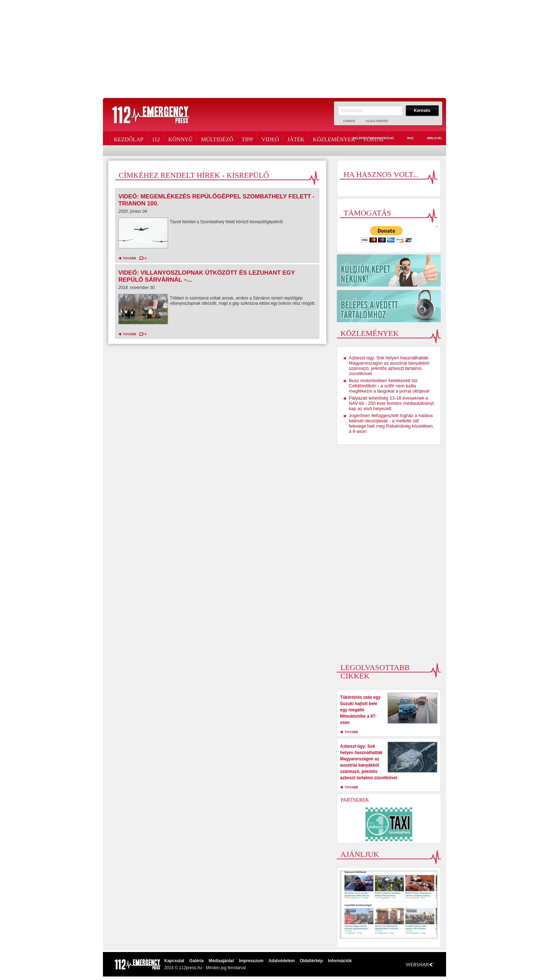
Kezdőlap (128, 138)
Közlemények (334, 138)
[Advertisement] (274, 49)
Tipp (247, 138)
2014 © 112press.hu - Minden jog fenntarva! (205, 968)
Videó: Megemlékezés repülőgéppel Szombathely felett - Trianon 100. (216, 200)
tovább (130, 258)
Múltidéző (217, 138)
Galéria (197, 961)
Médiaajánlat (221, 961)
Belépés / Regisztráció (369, 139)
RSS (406, 139)
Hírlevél (431, 139)
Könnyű (180, 138)
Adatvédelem (282, 961)
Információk (340, 961)
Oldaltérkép (377, 121)
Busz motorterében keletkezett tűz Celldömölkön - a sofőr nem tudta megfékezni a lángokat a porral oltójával (389, 386)
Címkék (349, 121)
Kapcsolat (174, 961)
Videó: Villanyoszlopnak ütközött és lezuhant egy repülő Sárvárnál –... (207, 276)
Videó (270, 138)
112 (156, 138)
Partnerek (355, 800)
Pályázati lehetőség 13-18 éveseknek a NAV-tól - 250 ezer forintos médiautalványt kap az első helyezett (391, 403)
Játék (296, 138)
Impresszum (251, 961)
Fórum (373, 138)
